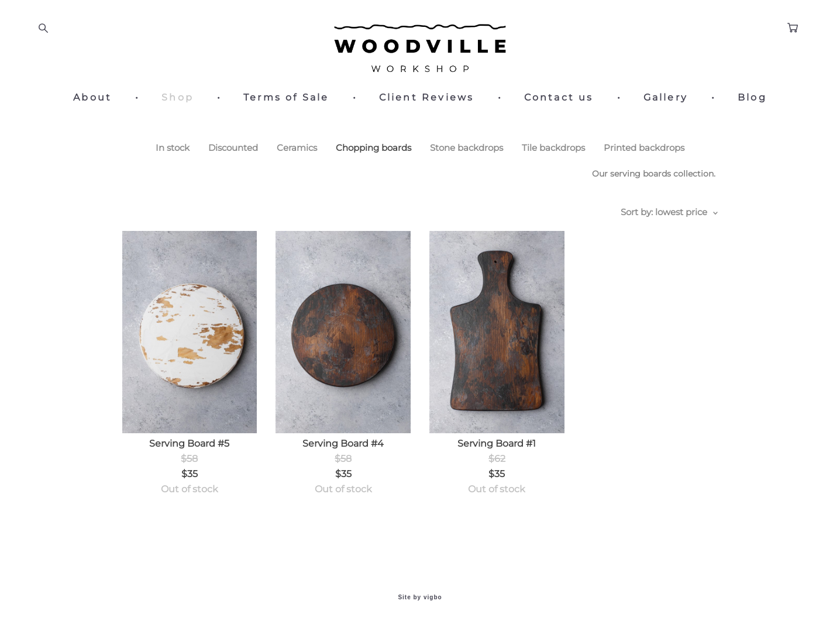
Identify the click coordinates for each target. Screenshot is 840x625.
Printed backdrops (644, 148)
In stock (173, 148)
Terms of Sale (286, 98)
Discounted (233, 148)
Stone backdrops (467, 148)
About (92, 98)
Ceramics (297, 148)
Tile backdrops (553, 148)
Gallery (666, 98)
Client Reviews (427, 98)
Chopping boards (373, 148)
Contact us (559, 98)
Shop (178, 98)
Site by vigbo (420, 598)
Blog (752, 98)
